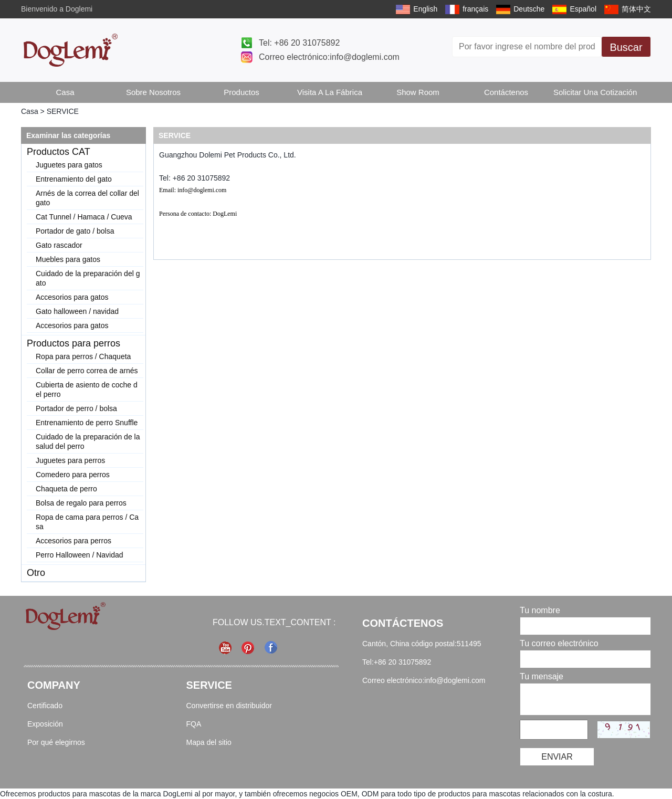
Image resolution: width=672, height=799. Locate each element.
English (425, 9)
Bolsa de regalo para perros (81, 503)
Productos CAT (59, 152)
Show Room (418, 92)
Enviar (557, 757)
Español (583, 9)
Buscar (626, 47)
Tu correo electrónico (559, 643)
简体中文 (636, 9)
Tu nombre (540, 610)
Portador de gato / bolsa (75, 231)
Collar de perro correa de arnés (87, 371)
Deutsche (529, 9)
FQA (194, 724)
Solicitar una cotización (595, 92)
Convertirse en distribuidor (229, 706)
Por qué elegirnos (56, 742)
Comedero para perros (73, 475)
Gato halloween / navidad (77, 311)
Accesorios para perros (73, 541)
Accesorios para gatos (72, 297)
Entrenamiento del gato (74, 179)
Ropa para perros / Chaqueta (83, 356)
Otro (36, 573)
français (475, 9)
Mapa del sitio (209, 742)
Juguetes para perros (70, 460)
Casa (65, 92)
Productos (241, 92)
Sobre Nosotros (153, 92)
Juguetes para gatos (69, 165)
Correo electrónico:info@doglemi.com (329, 57)
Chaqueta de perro (66, 489)
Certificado (45, 706)
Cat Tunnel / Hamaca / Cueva (84, 217)
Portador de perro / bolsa (76, 408)
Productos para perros (73, 343)
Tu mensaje (542, 676)
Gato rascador (59, 245)
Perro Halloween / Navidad (80, 555)
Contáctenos (506, 92)
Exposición (45, 724)
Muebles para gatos (68, 259)
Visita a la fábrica (330, 92)
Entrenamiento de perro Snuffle (87, 423)
